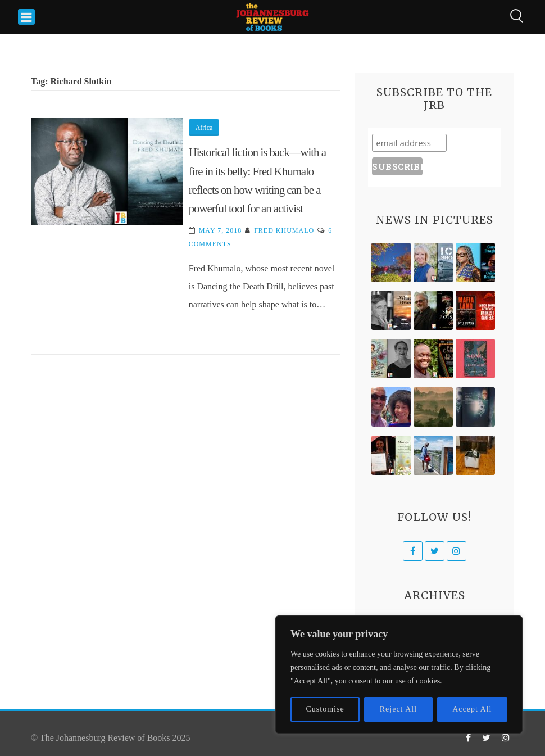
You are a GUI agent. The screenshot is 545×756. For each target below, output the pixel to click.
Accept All (472, 709)
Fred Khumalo (284, 230)
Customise (325, 709)
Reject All (398, 709)
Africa (204, 128)
